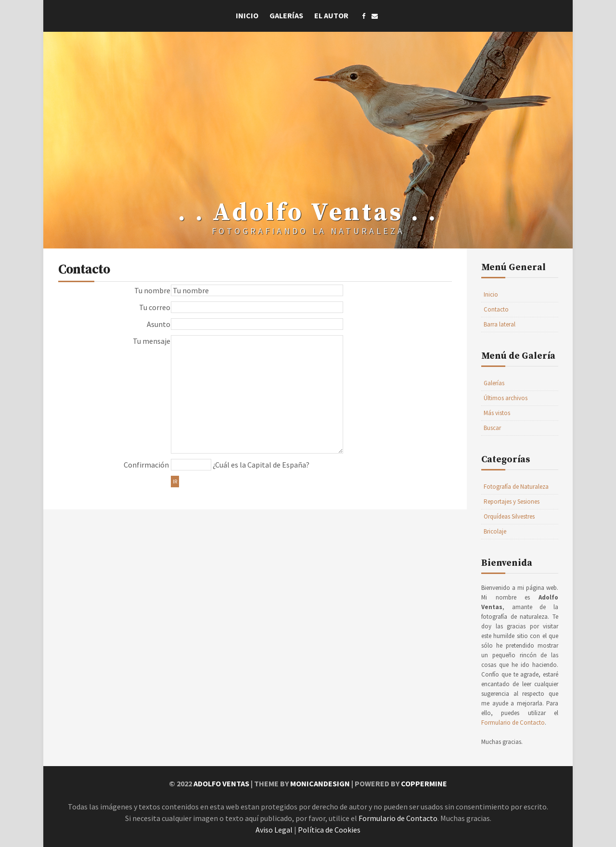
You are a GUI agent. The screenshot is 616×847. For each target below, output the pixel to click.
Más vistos (497, 413)
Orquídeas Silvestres (509, 516)
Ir (175, 482)
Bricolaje (495, 531)
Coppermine (424, 783)
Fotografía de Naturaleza (516, 487)
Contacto (496, 309)
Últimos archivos (506, 398)
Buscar (492, 428)
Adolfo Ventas (221, 783)
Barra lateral (500, 324)
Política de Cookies (329, 830)
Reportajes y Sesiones (512, 502)
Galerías (286, 15)
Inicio (247, 15)
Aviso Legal (274, 830)
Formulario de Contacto (513, 723)
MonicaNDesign (320, 783)
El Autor (331, 15)
